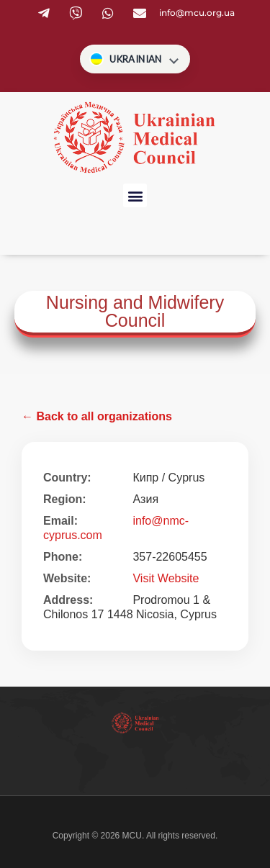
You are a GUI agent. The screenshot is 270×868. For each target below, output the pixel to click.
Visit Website (166, 578)
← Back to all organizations (97, 416)
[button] (135, 195)
